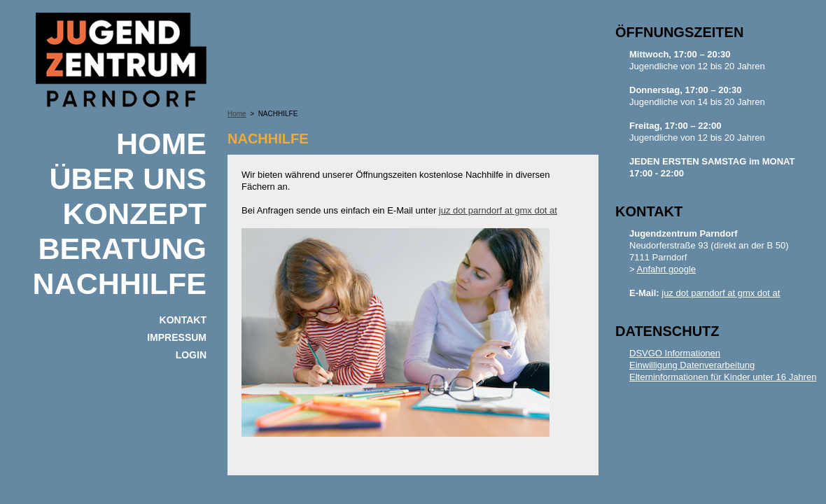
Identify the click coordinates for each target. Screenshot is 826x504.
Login (191, 355)
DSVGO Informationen (675, 353)
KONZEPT (135, 213)
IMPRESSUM (177, 337)
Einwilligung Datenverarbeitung (692, 365)
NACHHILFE (120, 283)
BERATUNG (122, 248)
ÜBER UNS (128, 178)
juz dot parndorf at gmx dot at (498, 210)
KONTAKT (183, 320)
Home (161, 143)
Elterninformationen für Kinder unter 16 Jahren (723, 377)
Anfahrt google (667, 269)
